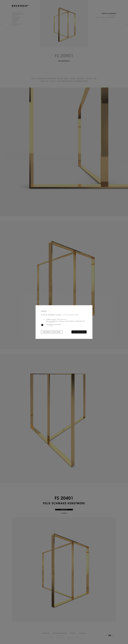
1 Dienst (50, 326)
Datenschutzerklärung (71, 315)
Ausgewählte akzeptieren (52, 332)
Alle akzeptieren (79, 332)
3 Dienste (50, 322)
